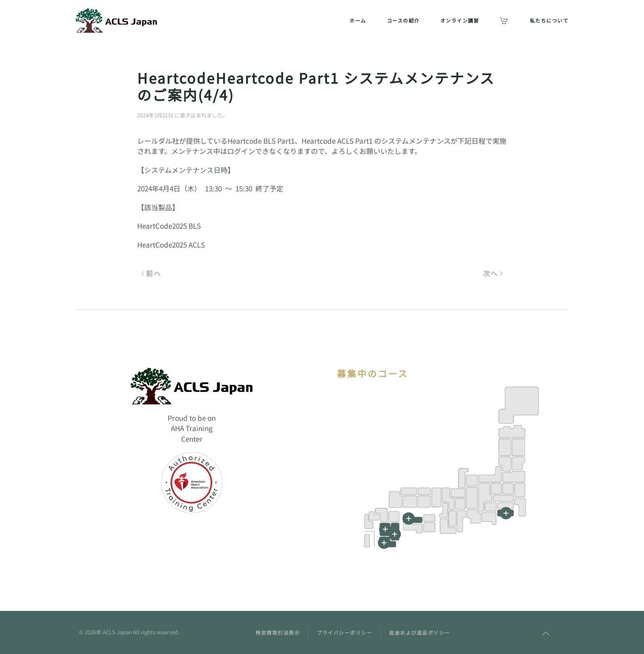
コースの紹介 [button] (403, 20)
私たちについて (549, 20)
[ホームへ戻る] (117, 21)
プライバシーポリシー (344, 632)
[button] (384, 543)
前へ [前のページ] (151, 273)
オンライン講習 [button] (460, 20)
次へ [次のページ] (493, 273)
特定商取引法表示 (278, 632)
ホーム (358, 20)
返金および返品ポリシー (420, 632)
